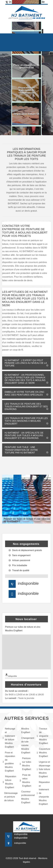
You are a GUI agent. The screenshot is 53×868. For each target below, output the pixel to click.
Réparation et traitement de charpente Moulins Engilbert (43, 793)
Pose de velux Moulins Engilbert (25, 780)
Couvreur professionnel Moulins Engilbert (27, 797)
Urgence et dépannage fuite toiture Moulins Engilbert (44, 769)
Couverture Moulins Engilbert (44, 753)
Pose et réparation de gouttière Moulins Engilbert (9, 762)
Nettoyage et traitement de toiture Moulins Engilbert (9, 738)
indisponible (28, 583)
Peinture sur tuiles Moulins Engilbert (25, 764)
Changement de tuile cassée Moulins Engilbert (27, 745)
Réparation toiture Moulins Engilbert (9, 782)
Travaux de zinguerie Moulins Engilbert (43, 736)
